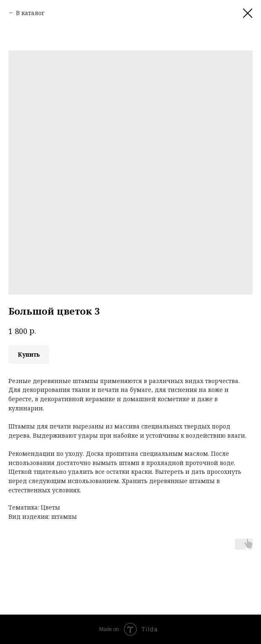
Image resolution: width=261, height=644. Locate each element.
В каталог (30, 13)
